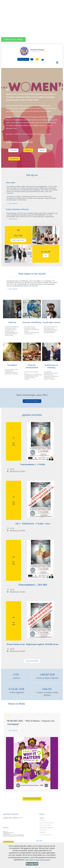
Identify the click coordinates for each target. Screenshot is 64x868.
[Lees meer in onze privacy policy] (38, 860)
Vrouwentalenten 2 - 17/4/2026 (33, 464)
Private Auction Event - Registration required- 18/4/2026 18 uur (33, 644)
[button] (13, 39)
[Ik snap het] (32, 864)
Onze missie (11, 183)
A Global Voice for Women (39, 52)
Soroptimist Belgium (37, 50)
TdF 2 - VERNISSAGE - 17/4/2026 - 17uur (33, 524)
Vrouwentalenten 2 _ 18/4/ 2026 (33, 585)
